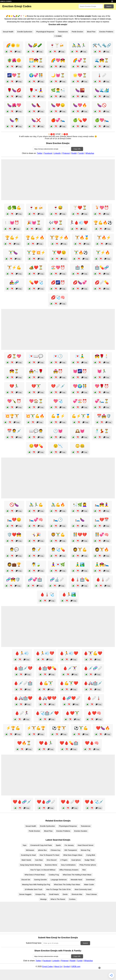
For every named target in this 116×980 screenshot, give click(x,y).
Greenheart (90, 880)
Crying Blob (91, 855)
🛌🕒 (58, 520)
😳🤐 (80, 446)
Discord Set (26, 880)
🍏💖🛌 (102, 120)
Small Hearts (54, 894)
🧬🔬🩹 (57, 580)
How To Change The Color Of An (58, 889)
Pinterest (66, 153)
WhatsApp (90, 153)
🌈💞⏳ (80, 60)
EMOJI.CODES (6, 1)
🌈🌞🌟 (13, 45)
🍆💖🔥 (80, 105)
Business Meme (51, 865)
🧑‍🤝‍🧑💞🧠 (102, 535)
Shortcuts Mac (77, 894)
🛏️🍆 (80, 520)
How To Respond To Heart (50, 855)
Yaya (24, 845)
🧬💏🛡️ (13, 580)
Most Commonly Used (83, 889)
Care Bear (39, 860)
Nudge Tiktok (90, 860)
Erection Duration (81, 831)
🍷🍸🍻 (57, 45)
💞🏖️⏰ (80, 401)
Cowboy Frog (54, 875)
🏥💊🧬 (102, 267)
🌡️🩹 (102, 75)
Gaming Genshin (40, 880)
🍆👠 (36, 105)
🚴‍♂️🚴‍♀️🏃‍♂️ (79, 45)
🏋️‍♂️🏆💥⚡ (36, 253)
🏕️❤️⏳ (36, 267)
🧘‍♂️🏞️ (80, 565)
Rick (84, 870)
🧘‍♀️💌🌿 (58, 565)
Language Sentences (59, 880)
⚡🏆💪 (13, 728)
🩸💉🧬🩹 (93, 668)
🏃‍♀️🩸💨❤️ (79, 223)
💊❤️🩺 (36, 282)
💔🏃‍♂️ (14, 386)
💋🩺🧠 (58, 297)
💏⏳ (14, 371)
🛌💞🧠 (36, 520)
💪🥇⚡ (58, 416)
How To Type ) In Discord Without (43, 870)
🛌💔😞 (14, 520)
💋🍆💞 (80, 282)
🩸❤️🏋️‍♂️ (72, 713)
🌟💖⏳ (80, 75)
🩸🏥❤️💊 (47, 668)
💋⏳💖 (14, 356)
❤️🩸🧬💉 (22, 802)
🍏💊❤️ (80, 120)
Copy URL (77, 149)
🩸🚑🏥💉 (93, 683)
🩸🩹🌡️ (94, 698)
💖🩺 (58, 401)
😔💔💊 (36, 446)
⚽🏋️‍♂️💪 (81, 728)
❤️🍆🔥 (103, 728)
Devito (65, 894)
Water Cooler (89, 885)
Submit (85, 943)
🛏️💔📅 (102, 520)
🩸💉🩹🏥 (23, 683)
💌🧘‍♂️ (80, 356)
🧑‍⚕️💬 (14, 550)
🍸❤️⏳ (80, 208)
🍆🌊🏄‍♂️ (102, 90)
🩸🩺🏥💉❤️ (47, 713)
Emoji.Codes (48, 967)
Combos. (72, 899)
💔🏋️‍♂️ (36, 386)
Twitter (40, 153)
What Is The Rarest (58, 899)
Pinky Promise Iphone (88, 865)
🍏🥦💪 (14, 208)
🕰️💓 (80, 431)
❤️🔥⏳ (24, 743)
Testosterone (63, 32)
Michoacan (30, 850)
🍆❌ (36, 120)
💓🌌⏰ (80, 371)
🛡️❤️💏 (14, 535)
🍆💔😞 (58, 105)
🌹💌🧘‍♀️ (36, 90)
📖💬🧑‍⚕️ (36, 431)
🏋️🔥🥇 (82, 238)
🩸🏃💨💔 (45, 653)
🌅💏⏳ (36, 60)
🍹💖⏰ (102, 208)
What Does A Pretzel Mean (35, 875)
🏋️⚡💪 (14, 267)
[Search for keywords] (91, 6)
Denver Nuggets (25, 894)
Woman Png (85, 850)
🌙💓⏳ (58, 75)
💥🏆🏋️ (12, 416)
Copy (18, 52)
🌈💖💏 (58, 60)
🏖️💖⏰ (58, 267)
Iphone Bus (42, 850)
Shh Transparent (71, 850)
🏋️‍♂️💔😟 (59, 253)
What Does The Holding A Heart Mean (77, 875)
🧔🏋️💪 (80, 550)
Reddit (74, 153)
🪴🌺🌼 (14, 60)
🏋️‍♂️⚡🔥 (103, 253)
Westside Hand (76, 880)
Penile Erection (77, 32)
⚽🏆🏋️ (59, 728)
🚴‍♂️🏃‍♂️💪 (36, 505)
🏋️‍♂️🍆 (13, 253)
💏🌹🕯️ (102, 356)
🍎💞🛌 (58, 120)
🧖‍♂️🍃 (36, 565)
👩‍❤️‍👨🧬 (14, 282)
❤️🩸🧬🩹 (46, 802)
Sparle (58, 845)
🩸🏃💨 (22, 653)
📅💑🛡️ (104, 416)
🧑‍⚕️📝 (36, 550)
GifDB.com (76, 967)
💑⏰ (58, 371)
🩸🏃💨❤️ (69, 653)
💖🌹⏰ (102, 386)
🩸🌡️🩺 (47, 594)
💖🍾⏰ (14, 401)
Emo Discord (52, 860)
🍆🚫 (102, 105)
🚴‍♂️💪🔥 (58, 505)
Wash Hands (26, 860)
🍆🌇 (80, 90)
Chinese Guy (55, 850)
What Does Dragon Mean (73, 855)
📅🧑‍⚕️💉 (14, 431)
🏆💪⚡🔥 (35, 238)
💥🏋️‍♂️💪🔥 (35, 416)
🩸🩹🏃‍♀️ (22, 713)
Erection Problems (106, 32)
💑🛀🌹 (36, 371)
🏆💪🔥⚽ (103, 223)
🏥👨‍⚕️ (80, 267)
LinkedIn (57, 153)
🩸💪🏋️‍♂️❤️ (69, 683)
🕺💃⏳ (102, 431)
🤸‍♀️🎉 (36, 535)
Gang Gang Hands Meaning (31, 865)
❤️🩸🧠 (92, 743)
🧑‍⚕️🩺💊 (58, 550)
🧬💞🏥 (35, 580)
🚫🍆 (14, 505)
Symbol (67, 967)
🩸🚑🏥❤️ (23, 698)
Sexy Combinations (68, 865)
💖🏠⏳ (36, 401)
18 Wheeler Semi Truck (34, 889)
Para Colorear (92, 894)
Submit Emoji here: (34, 943)
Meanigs (43, 899)
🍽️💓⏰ (12, 223)
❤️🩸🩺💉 (94, 802)
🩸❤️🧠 (94, 713)
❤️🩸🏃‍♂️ (46, 743)
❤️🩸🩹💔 (70, 802)
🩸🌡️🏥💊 (80, 580)
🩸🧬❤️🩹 (71, 698)
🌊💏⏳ (102, 60)
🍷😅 (58, 208)
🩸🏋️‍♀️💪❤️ (93, 653)
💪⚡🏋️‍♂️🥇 (81, 416)
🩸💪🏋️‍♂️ (46, 683)
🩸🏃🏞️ (69, 594)
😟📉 (58, 446)
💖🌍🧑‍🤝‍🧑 (80, 386)
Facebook (48, 153)
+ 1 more (58, 36)
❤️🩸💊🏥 (69, 743)
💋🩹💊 (102, 282)
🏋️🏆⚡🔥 (59, 238)
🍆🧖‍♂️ (14, 120)
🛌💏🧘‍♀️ (102, 505)
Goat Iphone (76, 860)
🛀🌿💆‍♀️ (80, 505)
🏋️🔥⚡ (104, 238)
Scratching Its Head (28, 855)
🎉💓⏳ (34, 223)
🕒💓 (58, 431)
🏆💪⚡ (12, 238)
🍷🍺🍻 (36, 208)
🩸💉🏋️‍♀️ (70, 668)
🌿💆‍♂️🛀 (58, 90)
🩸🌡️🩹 (103, 580)
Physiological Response (45, 32)
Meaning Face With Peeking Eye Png (36, 885)
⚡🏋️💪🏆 (36, 728)
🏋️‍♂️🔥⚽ (81, 253)
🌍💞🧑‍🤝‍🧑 (36, 75)
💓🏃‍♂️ (102, 371)
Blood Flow (91, 32)
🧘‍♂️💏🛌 (102, 565)
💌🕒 (58, 356)
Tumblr (81, 153)
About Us (58, 967)
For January (69, 845)
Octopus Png (40, 894)
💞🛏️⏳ (102, 401)
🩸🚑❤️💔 (47, 698)
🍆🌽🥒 (35, 45)
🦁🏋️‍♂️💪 (58, 535)
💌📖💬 (36, 356)
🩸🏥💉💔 (23, 668)
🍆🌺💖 (14, 105)
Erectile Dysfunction (25, 32)
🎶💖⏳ (56, 223)
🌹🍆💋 (14, 90)
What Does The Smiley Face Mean (67, 885)
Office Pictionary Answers (69, 870)
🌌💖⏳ (14, 75)
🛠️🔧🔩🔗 (102, 45)
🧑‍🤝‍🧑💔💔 (80, 535)
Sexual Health (8, 32)
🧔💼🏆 (14, 565)
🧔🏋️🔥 (102, 550)
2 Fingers (64, 860)
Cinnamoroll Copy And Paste (41, 845)
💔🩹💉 (58, 386)
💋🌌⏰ (58, 282)
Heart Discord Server (86, 845)
